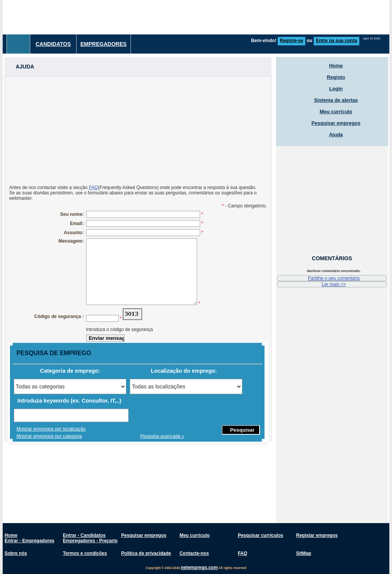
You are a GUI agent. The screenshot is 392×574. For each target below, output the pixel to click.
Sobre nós (16, 553)
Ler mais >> (334, 284)
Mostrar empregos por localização (51, 429)
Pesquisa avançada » (162, 436)
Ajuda (336, 135)
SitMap (303, 553)
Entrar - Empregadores (29, 541)
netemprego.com (199, 567)
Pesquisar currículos (261, 535)
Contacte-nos (194, 553)
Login (336, 89)
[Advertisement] (138, 130)
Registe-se (292, 41)
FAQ (93, 188)
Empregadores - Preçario (90, 541)
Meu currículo (336, 112)
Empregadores (104, 44)
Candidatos (53, 44)
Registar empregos (317, 535)
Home (336, 66)
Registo (336, 77)
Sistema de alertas (336, 100)
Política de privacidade (146, 553)
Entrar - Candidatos (84, 535)
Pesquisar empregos (336, 123)
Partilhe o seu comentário (334, 278)
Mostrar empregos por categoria (49, 436)
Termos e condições (85, 553)
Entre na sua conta (336, 41)
